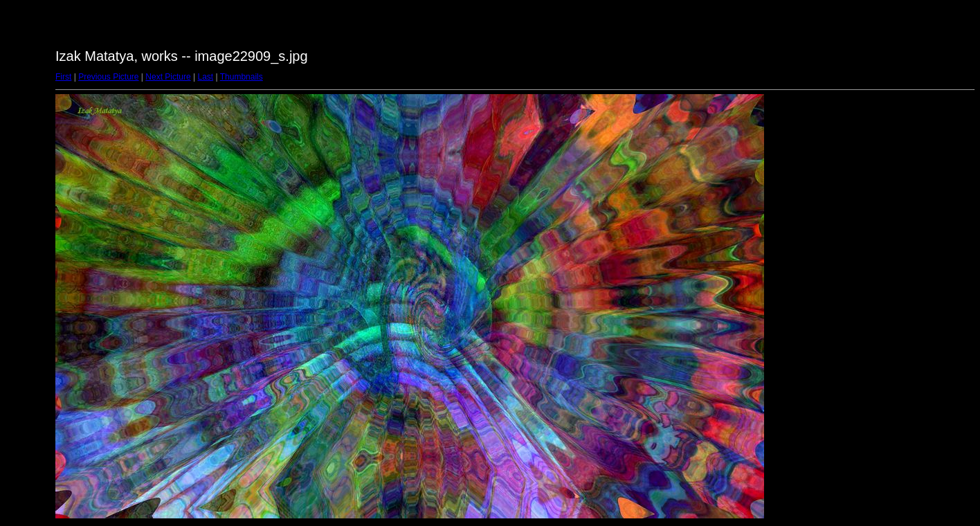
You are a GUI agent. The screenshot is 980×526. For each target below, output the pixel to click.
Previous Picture (108, 77)
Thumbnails (242, 77)
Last (205, 77)
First (63, 77)
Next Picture (168, 77)
